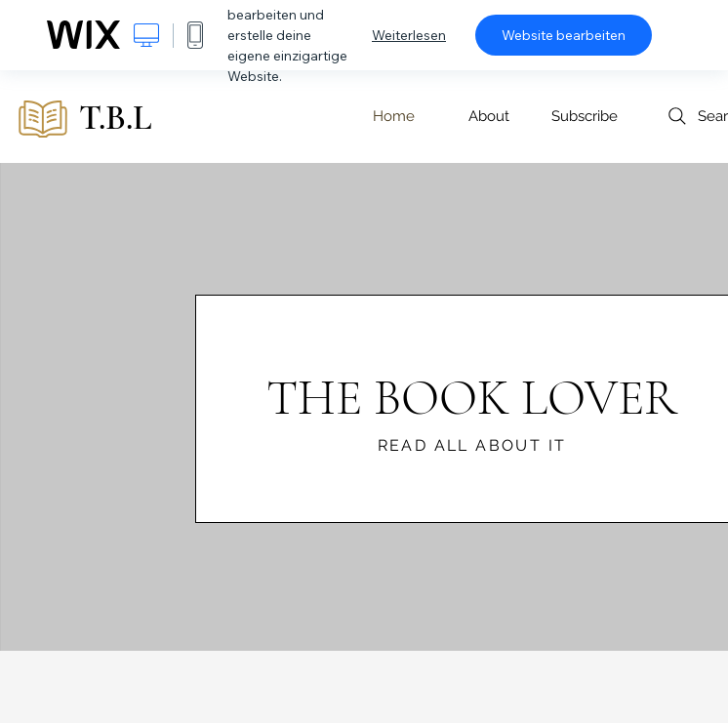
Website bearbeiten (564, 35)
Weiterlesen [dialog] (409, 35)
